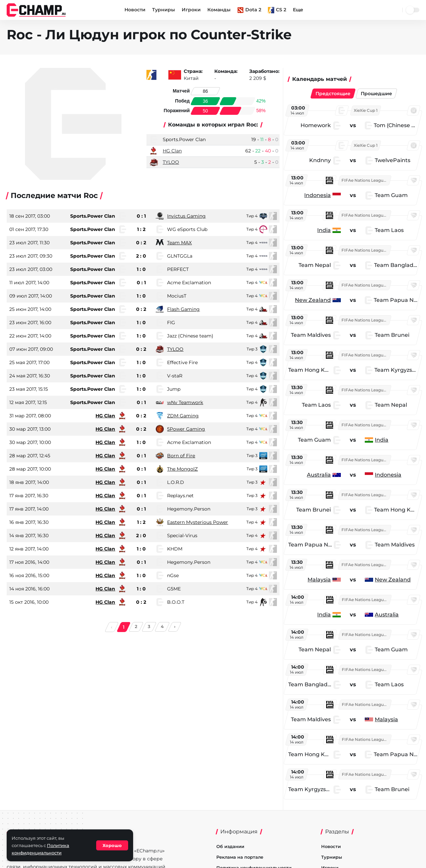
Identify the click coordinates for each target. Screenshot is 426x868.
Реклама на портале (240, 857)
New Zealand (315, 300)
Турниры (164, 10)
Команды (219, 10)
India (326, 230)
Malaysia (321, 580)
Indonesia (320, 195)
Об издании (230, 846)
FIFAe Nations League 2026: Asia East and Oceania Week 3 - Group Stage (368, 180)
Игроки (191, 10)
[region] (356, 452)
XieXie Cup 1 (368, 110)
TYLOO (171, 162)
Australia (321, 475)
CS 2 (277, 10)
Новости (135, 10)
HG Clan (172, 151)
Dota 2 (249, 10)
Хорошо (112, 845)
